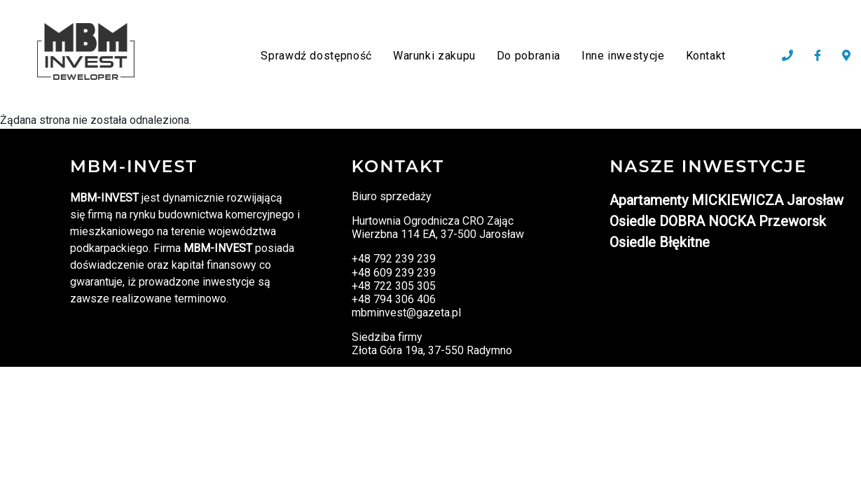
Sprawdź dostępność (316, 56)
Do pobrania (529, 56)
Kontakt (706, 56)
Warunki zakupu (434, 56)
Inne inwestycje (623, 56)
